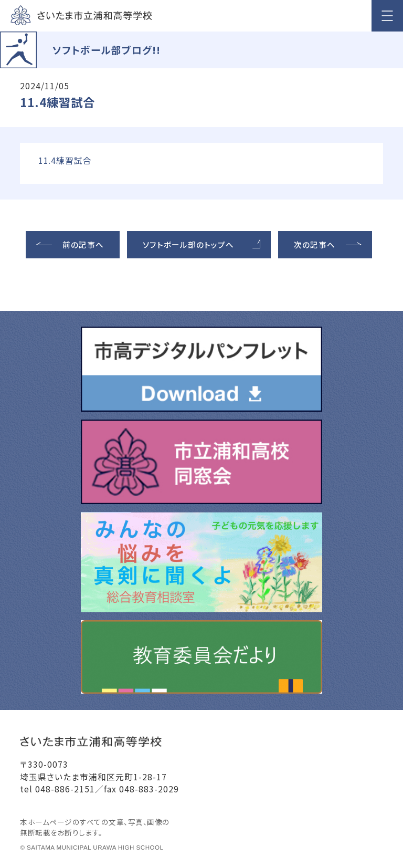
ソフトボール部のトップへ (188, 244)
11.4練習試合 (65, 160)
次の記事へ (315, 244)
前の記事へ (83, 244)
